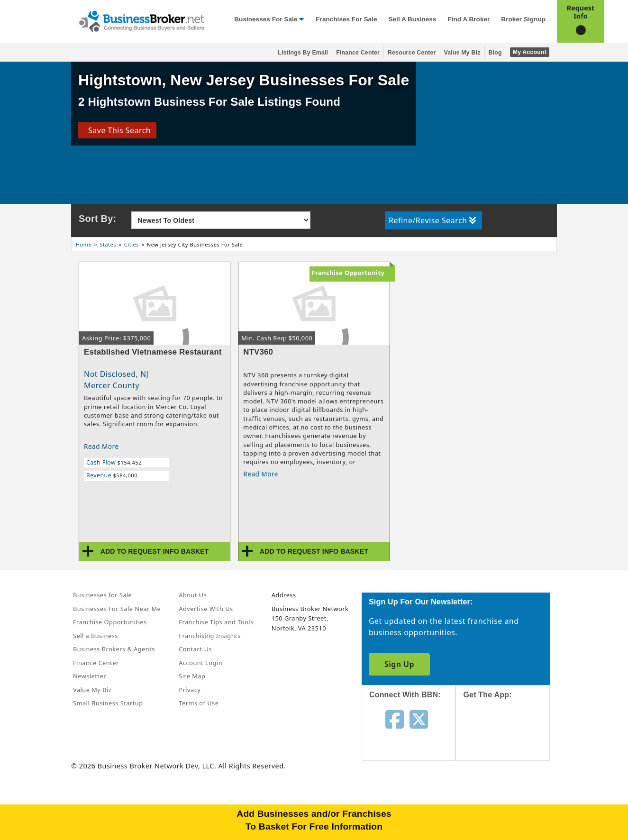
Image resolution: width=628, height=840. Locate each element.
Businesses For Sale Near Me (117, 609)
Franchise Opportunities (110, 622)
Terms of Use (199, 703)
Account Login (200, 663)
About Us (193, 595)
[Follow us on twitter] (419, 719)
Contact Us (195, 649)
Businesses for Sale (266, 19)
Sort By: (97, 219)
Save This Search (117, 130)
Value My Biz (462, 53)
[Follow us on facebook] (395, 719)
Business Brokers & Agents (114, 649)
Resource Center (412, 53)
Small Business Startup (108, 703)
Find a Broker (469, 19)
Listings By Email (303, 53)
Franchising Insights (209, 636)
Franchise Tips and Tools (216, 622)
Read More (101, 446)
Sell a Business (412, 19)
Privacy (190, 690)
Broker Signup (523, 19)
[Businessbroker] (141, 20)
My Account (530, 52)
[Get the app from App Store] (510, 738)
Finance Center (358, 53)
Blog (495, 53)
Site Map (192, 676)
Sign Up (399, 664)
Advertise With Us (206, 609)
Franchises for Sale (346, 19)
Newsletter (90, 676)
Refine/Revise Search (432, 220)
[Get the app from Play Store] (510, 803)
